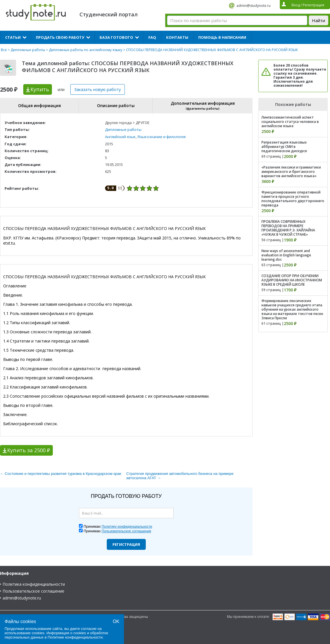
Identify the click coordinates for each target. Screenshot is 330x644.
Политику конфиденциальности (127, 527)
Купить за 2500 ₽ (29, 450)
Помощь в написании (222, 37)
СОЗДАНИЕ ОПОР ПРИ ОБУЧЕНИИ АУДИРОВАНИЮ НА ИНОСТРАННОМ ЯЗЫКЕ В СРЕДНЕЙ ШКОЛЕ (292, 280)
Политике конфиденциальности (75, 637)
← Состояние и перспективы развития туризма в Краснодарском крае (61, 474)
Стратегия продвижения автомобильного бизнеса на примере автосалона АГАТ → (180, 476)
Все (4, 50)
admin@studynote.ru (254, 6)
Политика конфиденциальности (34, 584)
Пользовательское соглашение (33, 591)
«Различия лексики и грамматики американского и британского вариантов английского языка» (291, 172)
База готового (116, 37)
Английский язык (120, 137)
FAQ (152, 37)
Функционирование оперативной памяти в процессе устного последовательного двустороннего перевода (293, 199)
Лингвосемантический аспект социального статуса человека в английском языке (290, 122)
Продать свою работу (60, 37)
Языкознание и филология (162, 137)
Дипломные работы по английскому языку (86, 50)
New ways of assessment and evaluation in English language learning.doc (286, 255)
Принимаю (118, 527)
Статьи (13, 37)
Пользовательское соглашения (126, 531)
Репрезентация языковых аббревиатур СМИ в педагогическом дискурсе (284, 147)
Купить (40, 89)
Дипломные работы (28, 50)
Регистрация (126, 544)
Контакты (177, 37)
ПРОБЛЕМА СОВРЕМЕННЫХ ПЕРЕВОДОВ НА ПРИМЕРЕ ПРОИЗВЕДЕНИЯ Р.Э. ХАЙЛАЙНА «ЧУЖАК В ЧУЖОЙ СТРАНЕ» (288, 228)
